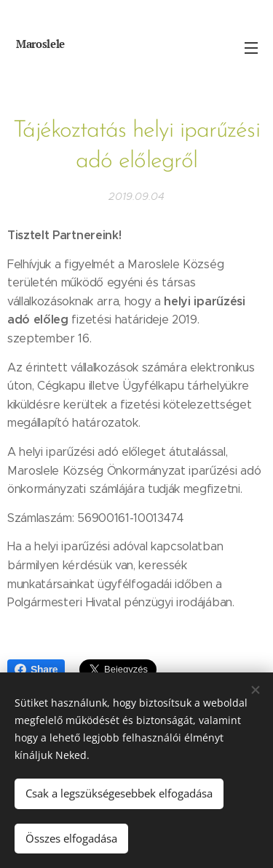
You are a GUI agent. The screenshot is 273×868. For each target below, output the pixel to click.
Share (36, 670)
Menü (251, 48)
